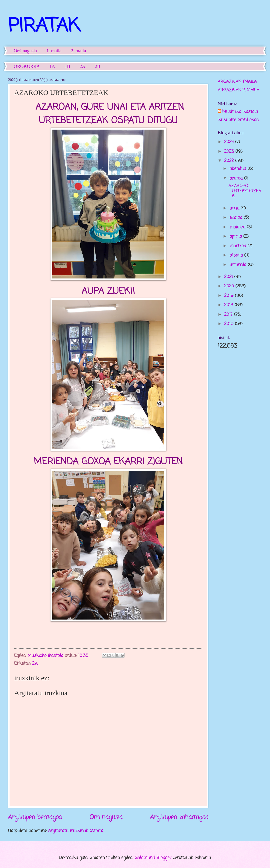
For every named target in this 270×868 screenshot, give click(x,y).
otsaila (237, 255)
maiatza (238, 227)
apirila (236, 236)
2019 (229, 296)
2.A (35, 664)
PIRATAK (44, 26)
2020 (230, 286)
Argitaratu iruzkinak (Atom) (76, 831)
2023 (230, 151)
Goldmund (145, 858)
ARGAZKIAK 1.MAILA (237, 82)
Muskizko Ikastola (240, 112)
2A (82, 66)
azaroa (237, 178)
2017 (229, 315)
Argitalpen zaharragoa (179, 818)
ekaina (237, 218)
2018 (229, 305)
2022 (230, 161)
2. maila (78, 51)
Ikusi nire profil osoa (238, 120)
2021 (229, 277)
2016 (229, 324)
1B (67, 66)
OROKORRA (27, 66)
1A (52, 66)
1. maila (54, 51)
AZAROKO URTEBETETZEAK (245, 191)
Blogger (164, 858)
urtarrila (239, 265)
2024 (230, 142)
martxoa (238, 246)
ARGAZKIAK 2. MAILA (238, 90)
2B (98, 66)
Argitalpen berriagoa (35, 818)
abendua (238, 169)
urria (235, 208)
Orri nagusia (25, 51)
